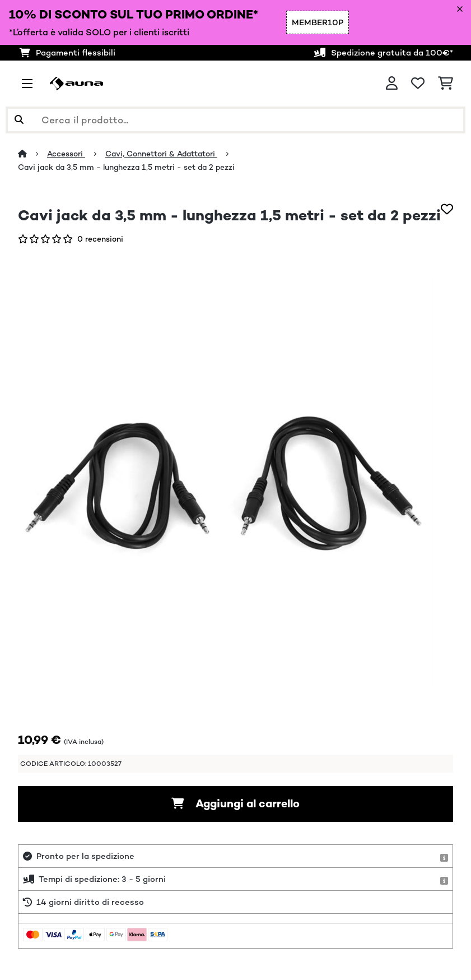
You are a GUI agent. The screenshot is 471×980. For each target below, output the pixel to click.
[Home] (32, 154)
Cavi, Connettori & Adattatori (161, 154)
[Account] (392, 84)
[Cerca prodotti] (236, 120)
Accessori (66, 154)
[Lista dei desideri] (418, 84)
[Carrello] (446, 84)
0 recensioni (100, 239)
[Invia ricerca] (19, 120)
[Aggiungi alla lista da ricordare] (447, 209)
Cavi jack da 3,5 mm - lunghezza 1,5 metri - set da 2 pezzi (126, 167)
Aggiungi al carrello (236, 804)
